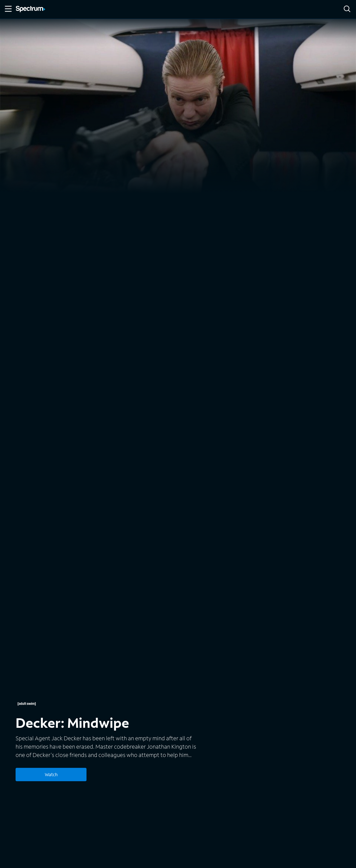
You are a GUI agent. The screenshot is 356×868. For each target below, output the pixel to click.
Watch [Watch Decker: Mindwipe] (51, 774)
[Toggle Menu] (8, 9)
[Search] (347, 9)
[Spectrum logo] (31, 9)
